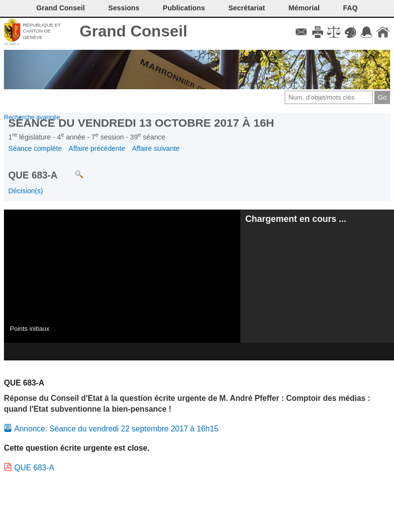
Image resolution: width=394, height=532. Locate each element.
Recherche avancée (32, 117)
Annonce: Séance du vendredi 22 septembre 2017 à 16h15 (116, 429)
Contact (301, 32)
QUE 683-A (34, 468)
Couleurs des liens (350, 32)
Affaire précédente (97, 148)
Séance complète (35, 148)
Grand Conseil (134, 31)
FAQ (351, 8)
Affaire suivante (156, 148)
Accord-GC (367, 32)
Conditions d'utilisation (334, 32)
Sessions (124, 8)
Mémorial (304, 8)
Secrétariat (247, 8)
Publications (184, 8)
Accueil (383, 32)
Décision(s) (26, 191)
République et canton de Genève (42, 31)
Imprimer (317, 32)
